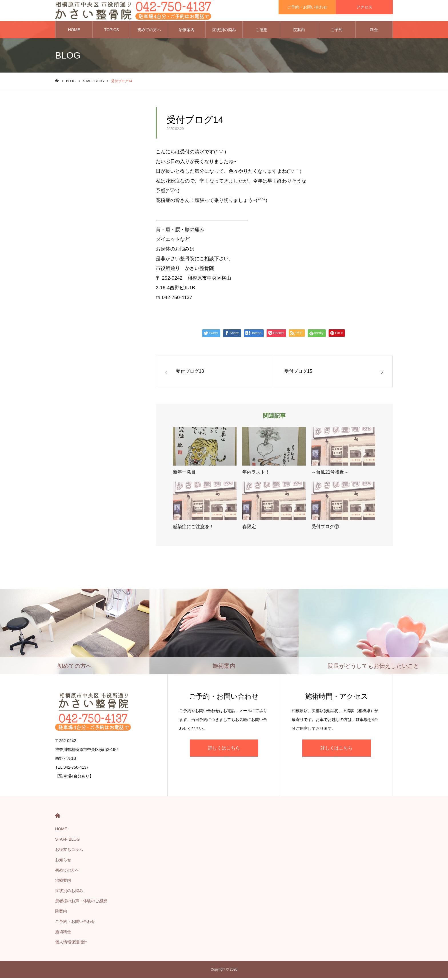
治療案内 (187, 31)
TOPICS (111, 31)
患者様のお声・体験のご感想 (81, 903)
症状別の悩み (224, 31)
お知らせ (63, 862)
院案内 (299, 31)
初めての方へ (149, 31)
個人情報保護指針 (71, 944)
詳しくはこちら (224, 750)
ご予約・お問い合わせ (75, 923)
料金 (374, 31)
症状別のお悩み (69, 893)
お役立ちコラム (69, 851)
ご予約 (337, 31)
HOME (74, 31)
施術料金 (63, 934)
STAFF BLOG (67, 841)
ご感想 (261, 31)
